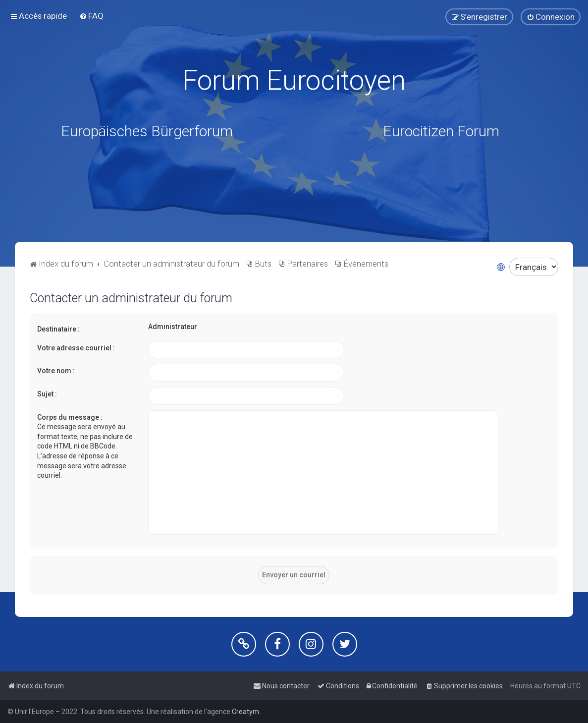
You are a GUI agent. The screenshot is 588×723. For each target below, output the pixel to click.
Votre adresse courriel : (76, 348)
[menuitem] (91, 16)
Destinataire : (58, 329)
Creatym (245, 712)
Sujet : (47, 394)
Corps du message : (70, 417)
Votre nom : (56, 371)
